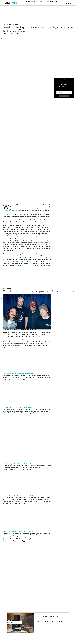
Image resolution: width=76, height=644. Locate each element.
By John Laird (6, 294)
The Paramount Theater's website (32, 254)
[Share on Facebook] (2, 36)
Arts (57, 1)
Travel (48, 1)
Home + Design (33, 4)
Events (52, 4)
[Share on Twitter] (2, 38)
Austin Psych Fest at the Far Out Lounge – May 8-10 (18, 531)
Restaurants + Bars (29, 1)
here (29, 379)
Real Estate (53, 1)
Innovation (47, 4)
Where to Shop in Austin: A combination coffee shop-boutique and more (50, 623)
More (55, 4)
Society (27, 4)
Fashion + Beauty (40, 4)
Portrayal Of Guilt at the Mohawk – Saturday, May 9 (18, 496)
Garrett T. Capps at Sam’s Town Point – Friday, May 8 (18, 464)
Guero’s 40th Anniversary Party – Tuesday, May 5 (17, 407)
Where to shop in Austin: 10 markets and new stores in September (50, 629)
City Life (36, 1)
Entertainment (42, 1)
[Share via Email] (2, 41)
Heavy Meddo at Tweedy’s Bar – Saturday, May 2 (17, 340)
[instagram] (70, 4)
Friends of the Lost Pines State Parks (26, 209)
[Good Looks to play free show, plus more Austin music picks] (27, 312)
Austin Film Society (20, 261)
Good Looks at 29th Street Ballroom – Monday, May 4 (19, 374)
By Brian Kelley (6, 33)
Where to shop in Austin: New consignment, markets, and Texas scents (51, 616)
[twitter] (68, 4)
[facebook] (66, 4)
